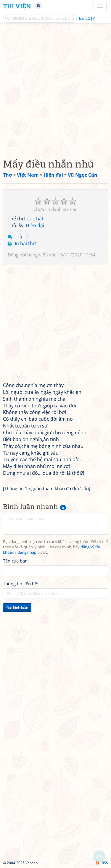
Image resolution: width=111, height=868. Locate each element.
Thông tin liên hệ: (21, 583)
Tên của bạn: (16, 561)
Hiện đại (35, 225)
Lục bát (35, 219)
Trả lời (22, 237)
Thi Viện (17, 6)
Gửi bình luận (17, 608)
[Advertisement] (55, 89)
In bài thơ (25, 243)
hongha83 (38, 255)
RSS (102, 863)
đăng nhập (27, 552)
